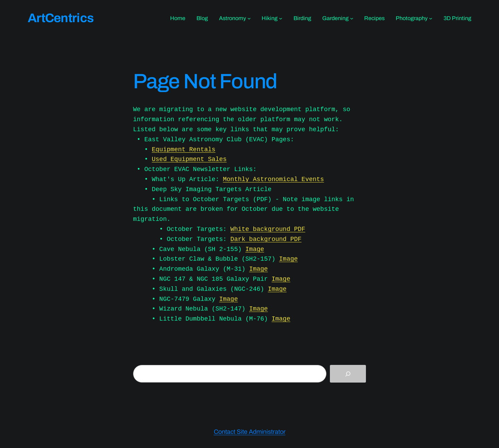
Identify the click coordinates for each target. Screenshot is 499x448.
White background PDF (268, 229)
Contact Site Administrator (250, 432)
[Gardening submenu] (352, 18)
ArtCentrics (61, 18)
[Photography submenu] (431, 18)
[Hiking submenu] (281, 18)
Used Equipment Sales (189, 159)
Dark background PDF (266, 239)
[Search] (348, 374)
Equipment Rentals (184, 150)
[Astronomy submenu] (249, 18)
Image (255, 249)
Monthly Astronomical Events (273, 179)
